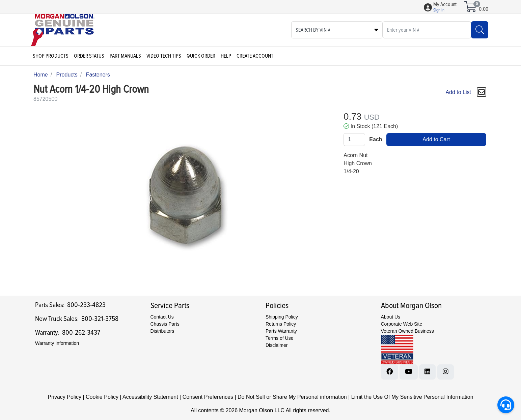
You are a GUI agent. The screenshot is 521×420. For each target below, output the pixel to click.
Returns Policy (281, 324)
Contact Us (162, 317)
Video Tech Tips (164, 56)
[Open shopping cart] (471, 9)
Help (226, 56)
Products (67, 75)
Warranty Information (57, 343)
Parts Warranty (281, 331)
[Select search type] (337, 30)
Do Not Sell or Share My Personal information (292, 397)
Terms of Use (279, 338)
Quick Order (201, 56)
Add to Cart (436, 139)
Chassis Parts (165, 324)
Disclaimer (277, 345)
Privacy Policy (64, 397)
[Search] (480, 30)
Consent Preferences (208, 397)
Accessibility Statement (150, 397)
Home (41, 75)
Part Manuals (125, 56)
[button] (445, 7)
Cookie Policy (102, 397)
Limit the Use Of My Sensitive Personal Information (412, 397)
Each (376, 139)
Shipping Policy (282, 317)
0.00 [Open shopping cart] (484, 9)
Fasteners (98, 75)
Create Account (255, 56)
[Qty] (354, 140)
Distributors (162, 331)
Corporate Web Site (402, 324)
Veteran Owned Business (407, 331)
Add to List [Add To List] (458, 92)
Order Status (89, 56)
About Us (391, 317)
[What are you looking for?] (427, 30)
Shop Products (51, 56)
